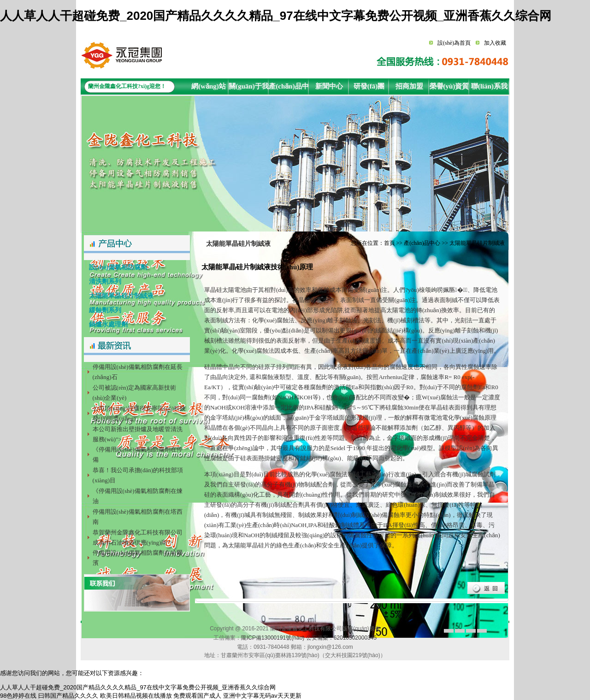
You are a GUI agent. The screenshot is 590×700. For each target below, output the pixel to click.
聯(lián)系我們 (489, 89)
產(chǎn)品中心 (289, 89)
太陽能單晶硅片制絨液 (119, 296)
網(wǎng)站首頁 (209, 89)
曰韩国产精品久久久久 (68, 696)
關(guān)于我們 (249, 89)
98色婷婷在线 (18, 696)
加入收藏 (495, 43)
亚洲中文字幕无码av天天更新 (262, 696)
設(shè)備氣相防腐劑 (115, 267)
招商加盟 (409, 86)
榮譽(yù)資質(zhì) (449, 89)
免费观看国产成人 (197, 696)
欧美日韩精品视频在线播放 (136, 696)
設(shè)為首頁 (454, 43)
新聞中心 (329, 86)
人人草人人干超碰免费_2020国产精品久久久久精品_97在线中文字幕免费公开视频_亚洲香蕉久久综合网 (276, 16)
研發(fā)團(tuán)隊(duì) (369, 89)
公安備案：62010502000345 (341, 638)
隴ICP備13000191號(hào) (273, 638)
